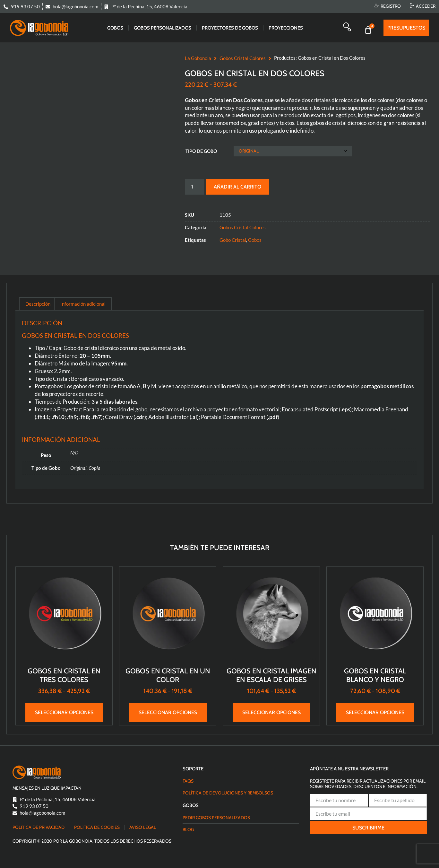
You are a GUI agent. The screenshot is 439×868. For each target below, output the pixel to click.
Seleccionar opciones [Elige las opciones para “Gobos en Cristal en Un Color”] (168, 712)
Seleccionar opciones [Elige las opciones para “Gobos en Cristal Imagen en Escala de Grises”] (271, 712)
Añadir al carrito (239, 187)
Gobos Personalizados (163, 28)
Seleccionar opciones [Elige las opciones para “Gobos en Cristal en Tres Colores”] (64, 712)
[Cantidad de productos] (194, 187)
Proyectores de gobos (230, 28)
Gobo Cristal (233, 240)
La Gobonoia (198, 58)
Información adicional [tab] (83, 304)
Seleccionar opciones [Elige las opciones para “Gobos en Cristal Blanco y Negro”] (375, 712)
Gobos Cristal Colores (243, 58)
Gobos (115, 28)
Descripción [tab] (38, 304)
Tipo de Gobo (201, 151)
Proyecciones (286, 28)
